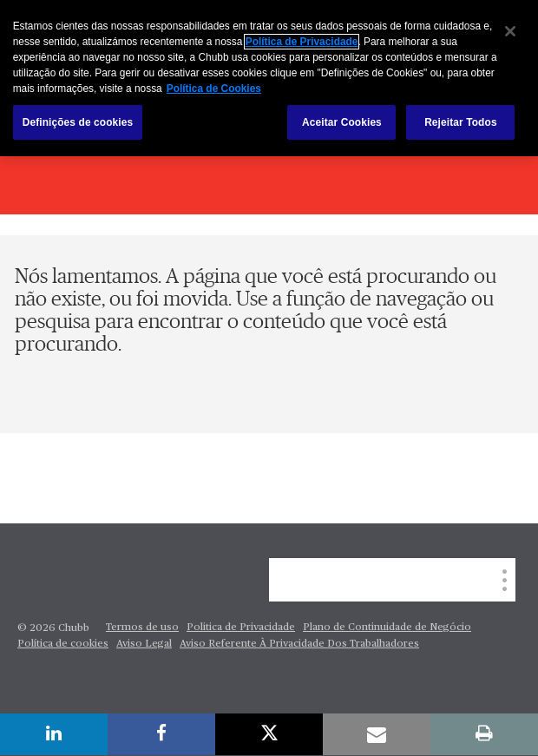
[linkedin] (54, 734)
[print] (484, 734)
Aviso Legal (144, 644)
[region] (269, 78)
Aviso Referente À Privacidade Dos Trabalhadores (299, 644)
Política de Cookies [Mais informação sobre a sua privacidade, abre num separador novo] (214, 89)
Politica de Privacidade (241, 628)
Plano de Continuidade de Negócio (387, 628)
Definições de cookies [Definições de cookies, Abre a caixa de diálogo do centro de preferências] (78, 122)
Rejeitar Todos (460, 122)
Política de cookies (63, 644)
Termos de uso (142, 628)
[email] (377, 734)
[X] (269, 734)
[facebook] (161, 734)
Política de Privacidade (302, 42)
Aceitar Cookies (342, 122)
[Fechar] (510, 31)
